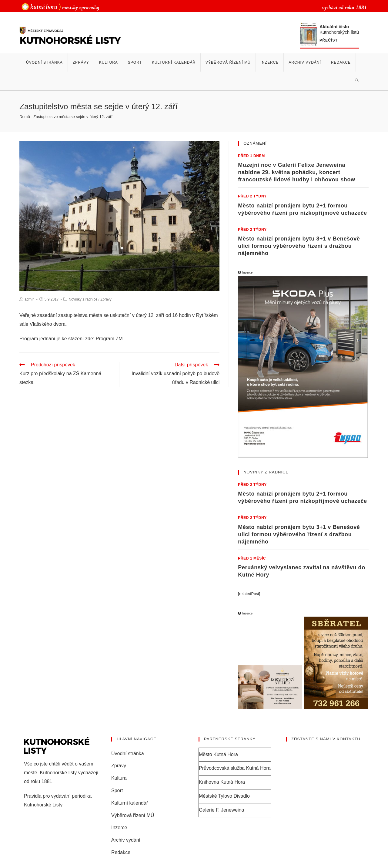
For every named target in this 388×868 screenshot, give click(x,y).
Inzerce (119, 828)
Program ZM (109, 339)
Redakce (121, 852)
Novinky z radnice (83, 299)
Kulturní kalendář (130, 803)
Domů (25, 117)
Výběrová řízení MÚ (133, 815)
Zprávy (106, 299)
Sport (117, 791)
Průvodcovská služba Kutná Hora (235, 768)
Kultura (119, 778)
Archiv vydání (126, 840)
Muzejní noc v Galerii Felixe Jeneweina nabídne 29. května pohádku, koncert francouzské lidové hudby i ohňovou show (296, 172)
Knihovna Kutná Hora (222, 782)
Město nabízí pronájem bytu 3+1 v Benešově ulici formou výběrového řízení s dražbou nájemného (299, 246)
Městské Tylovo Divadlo (224, 796)
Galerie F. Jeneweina (221, 810)
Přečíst (329, 40)
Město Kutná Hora (218, 754)
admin (30, 299)
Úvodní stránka (128, 754)
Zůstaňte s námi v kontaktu (326, 739)
